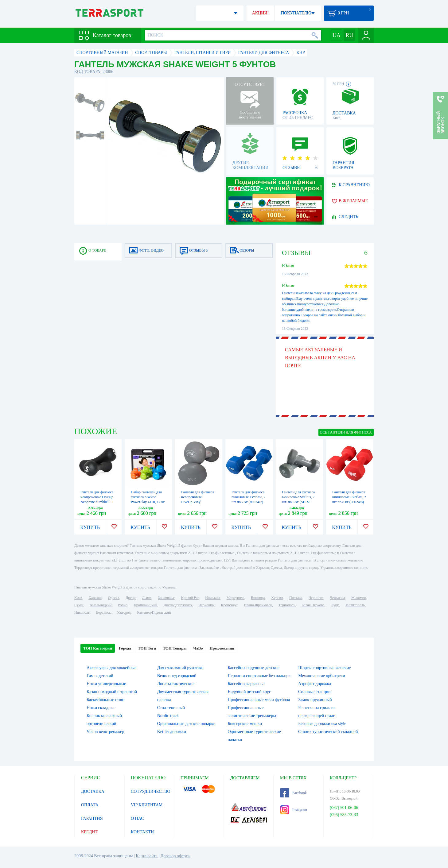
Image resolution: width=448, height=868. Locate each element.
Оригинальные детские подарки (186, 724)
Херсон (277, 598)
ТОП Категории (98, 648)
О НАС (137, 818)
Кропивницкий (146, 605)
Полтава (296, 598)
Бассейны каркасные (247, 684)
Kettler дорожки (172, 732)
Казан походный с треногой (112, 692)
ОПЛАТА (90, 805)
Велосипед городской (177, 676)
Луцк (335, 605)
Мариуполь (236, 598)
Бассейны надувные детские (254, 668)
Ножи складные (101, 708)
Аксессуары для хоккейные (111, 668)
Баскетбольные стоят (106, 700)
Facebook (293, 793)
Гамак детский (100, 676)
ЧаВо (198, 648)
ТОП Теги (147, 648)
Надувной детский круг (249, 692)
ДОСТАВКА (93, 791)
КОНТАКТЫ (143, 832)
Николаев (212, 598)
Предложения (222, 648)
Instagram (294, 810)
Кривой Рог (190, 598)
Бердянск (103, 612)
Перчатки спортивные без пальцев (259, 676)
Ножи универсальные (106, 684)
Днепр (131, 598)
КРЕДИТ (89, 832)
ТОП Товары (175, 648)
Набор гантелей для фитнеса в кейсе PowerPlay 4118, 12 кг (148, 497)
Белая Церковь (313, 605)
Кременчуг (229, 605)
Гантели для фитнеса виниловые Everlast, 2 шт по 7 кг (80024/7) (248, 497)
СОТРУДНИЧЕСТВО (151, 791)
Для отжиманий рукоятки (180, 668)
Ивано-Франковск (258, 605)
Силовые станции (314, 692)
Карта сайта (147, 856)
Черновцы (207, 605)
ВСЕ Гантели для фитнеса (346, 432)
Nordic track (168, 716)
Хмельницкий (101, 605)
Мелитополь (355, 605)
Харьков (95, 598)
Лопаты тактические (176, 684)
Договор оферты (176, 856)
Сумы (79, 605)
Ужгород (124, 612)
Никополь (82, 612)
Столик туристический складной (328, 732)
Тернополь (287, 605)
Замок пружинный (315, 700)
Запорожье (166, 598)
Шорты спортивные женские (324, 668)
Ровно (123, 605)
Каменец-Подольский (154, 612)
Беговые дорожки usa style (322, 724)
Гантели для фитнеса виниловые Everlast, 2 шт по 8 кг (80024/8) (349, 497)
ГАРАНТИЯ (92, 818)
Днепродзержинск (178, 605)
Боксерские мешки (245, 724)
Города (125, 648)
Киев (78, 598)
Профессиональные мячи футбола (259, 700)
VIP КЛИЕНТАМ (147, 805)
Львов (147, 598)
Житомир (359, 598)
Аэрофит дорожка (315, 684)
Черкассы (337, 598)
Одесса (114, 598)
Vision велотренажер (105, 732)
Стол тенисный (171, 708)
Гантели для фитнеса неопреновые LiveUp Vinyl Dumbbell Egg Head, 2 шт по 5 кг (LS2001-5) (198, 502)
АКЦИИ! (260, 13)
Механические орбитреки (322, 676)
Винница (258, 598)
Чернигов (316, 598)
